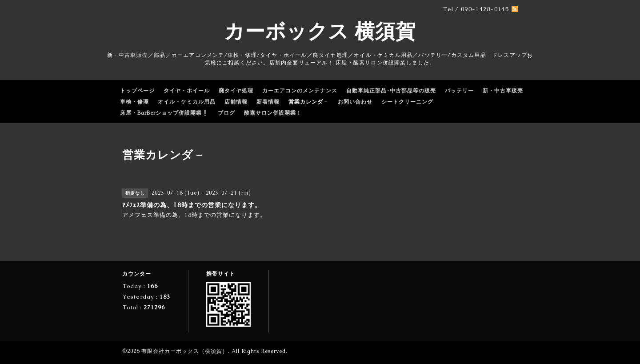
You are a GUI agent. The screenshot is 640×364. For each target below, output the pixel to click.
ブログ (226, 113)
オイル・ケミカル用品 (187, 102)
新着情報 (268, 102)
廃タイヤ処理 (236, 91)
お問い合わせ (355, 102)
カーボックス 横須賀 (320, 31)
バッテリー (459, 91)
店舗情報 (236, 102)
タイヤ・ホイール (187, 91)
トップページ (137, 91)
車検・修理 (134, 102)
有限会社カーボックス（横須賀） (185, 351)
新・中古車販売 (503, 91)
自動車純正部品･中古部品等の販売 (391, 91)
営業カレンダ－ (309, 102)
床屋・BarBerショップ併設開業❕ (164, 113)
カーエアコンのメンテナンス (300, 91)
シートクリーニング (407, 102)
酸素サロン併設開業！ (273, 113)
